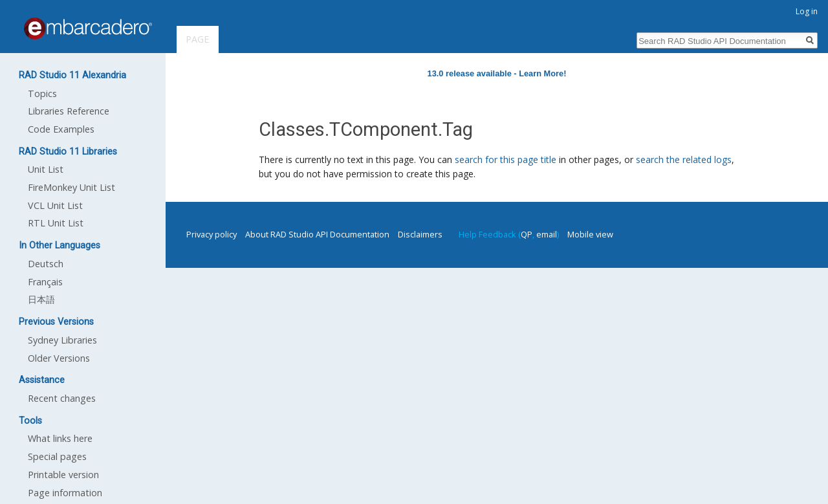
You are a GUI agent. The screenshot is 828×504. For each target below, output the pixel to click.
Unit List (46, 169)
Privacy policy (212, 234)
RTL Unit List (56, 223)
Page (197, 39)
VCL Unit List (55, 205)
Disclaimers (420, 234)
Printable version (63, 475)
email (547, 234)
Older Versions (59, 358)
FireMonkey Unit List (71, 187)
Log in (807, 11)
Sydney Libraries (62, 340)
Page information (65, 493)
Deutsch (46, 264)
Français (45, 282)
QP (527, 234)
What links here (60, 438)
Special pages (57, 456)
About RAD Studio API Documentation (317, 234)
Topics (42, 93)
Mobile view (590, 234)
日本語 (41, 299)
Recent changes (62, 398)
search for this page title (506, 159)
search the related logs (684, 159)
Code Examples (61, 129)
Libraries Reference (69, 111)
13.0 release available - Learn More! (497, 73)
